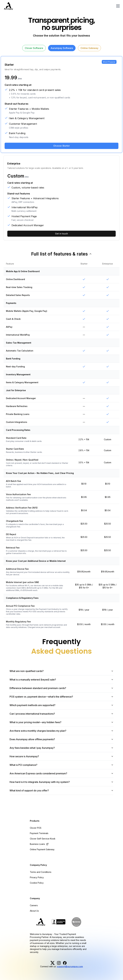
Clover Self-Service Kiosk (43, 839)
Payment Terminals (39, 833)
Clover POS (36, 828)
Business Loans (39, 844)
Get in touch (61, 234)
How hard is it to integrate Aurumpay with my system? (61, 782)
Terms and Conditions (41, 872)
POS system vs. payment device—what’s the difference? (61, 697)
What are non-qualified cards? (61, 671)
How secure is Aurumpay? (61, 756)
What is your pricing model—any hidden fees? (61, 722)
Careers (34, 905)
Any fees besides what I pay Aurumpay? (61, 748)
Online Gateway (89, 48)
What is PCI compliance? (61, 765)
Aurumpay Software (62, 48)
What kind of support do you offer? (61, 790)
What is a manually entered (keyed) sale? (61, 680)
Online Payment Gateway (42, 849)
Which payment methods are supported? (61, 705)
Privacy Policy (37, 877)
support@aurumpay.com (70, 966)
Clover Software (34, 48)
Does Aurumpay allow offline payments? (61, 739)
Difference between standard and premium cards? (61, 688)
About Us (34, 911)
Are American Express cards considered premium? (61, 773)
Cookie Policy (37, 883)
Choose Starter (61, 146)
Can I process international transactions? (61, 714)
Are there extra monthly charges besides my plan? (61, 731)
